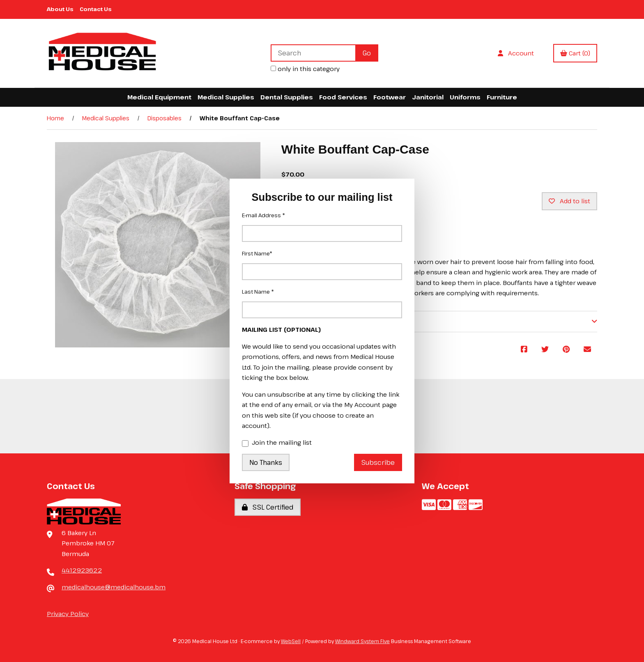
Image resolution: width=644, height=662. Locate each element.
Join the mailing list (277, 443)
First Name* (257, 253)
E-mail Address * (263, 215)
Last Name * (258, 292)
